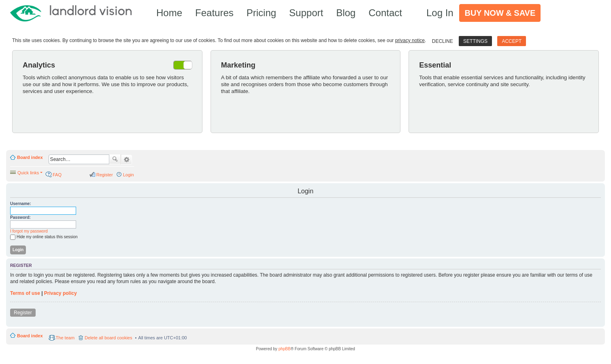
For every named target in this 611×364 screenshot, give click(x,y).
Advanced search (127, 160)
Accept (512, 41)
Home (169, 13)
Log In (440, 13)
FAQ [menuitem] (57, 175)
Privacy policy (61, 293)
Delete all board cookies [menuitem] (108, 338)
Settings (475, 41)
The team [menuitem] (65, 338)
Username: (21, 204)
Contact (385, 13)
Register (23, 313)
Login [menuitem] (129, 175)
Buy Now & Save (500, 13)
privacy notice (410, 40)
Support (306, 13)
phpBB (285, 349)
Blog (346, 13)
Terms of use (25, 293)
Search (115, 159)
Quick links (28, 173)
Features (214, 13)
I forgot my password (29, 231)
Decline (443, 41)
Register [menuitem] (105, 175)
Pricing (261, 13)
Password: (20, 217)
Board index (30, 157)
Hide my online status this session (44, 237)
